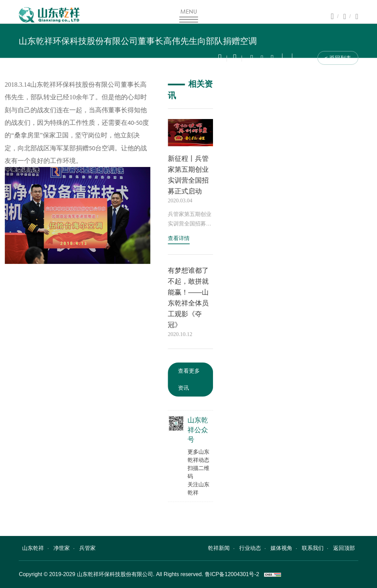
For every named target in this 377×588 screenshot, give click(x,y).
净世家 (62, 548)
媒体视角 (281, 548)
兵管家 (87, 548)
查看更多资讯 (192, 379)
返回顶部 (344, 548)
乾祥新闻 (219, 548)
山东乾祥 (33, 548)
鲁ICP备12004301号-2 (232, 574)
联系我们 (313, 548)
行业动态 (250, 548)
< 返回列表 (338, 60)
